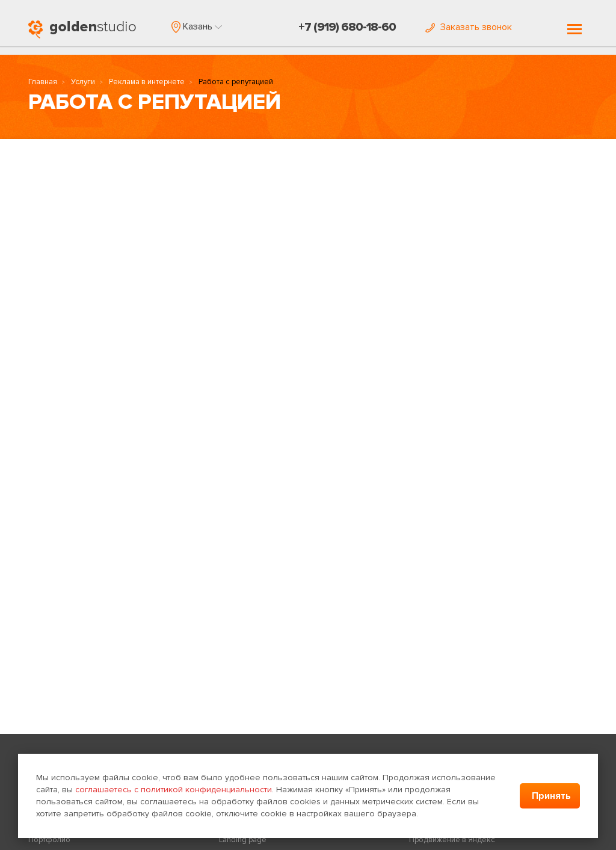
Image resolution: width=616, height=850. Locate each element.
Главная (43, 82)
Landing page (243, 840)
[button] (197, 26)
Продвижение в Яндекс (452, 840)
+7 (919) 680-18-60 (347, 27)
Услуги (83, 82)
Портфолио (49, 840)
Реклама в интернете (147, 82)
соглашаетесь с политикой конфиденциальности (174, 790)
